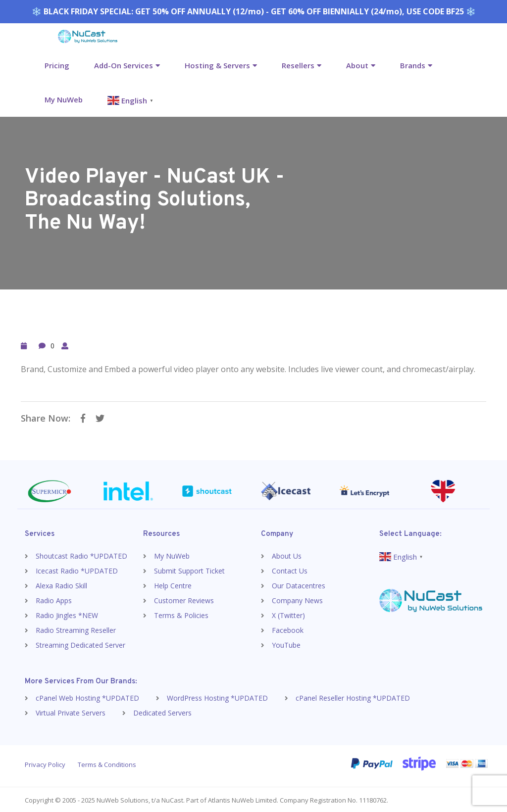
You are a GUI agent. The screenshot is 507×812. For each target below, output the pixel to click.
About (357, 65)
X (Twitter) (288, 614)
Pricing (57, 65)
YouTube (286, 644)
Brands (413, 65)
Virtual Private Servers (71, 711)
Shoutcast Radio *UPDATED (81, 554)
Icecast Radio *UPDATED (77, 569)
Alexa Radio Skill (61, 584)
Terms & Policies (181, 614)
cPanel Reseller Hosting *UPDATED (353, 696)
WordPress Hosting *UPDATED (217, 696)
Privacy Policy (45, 763)
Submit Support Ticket (189, 569)
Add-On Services (124, 65)
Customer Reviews (184, 599)
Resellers (298, 65)
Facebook (288, 629)
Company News (297, 599)
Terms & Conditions (107, 763)
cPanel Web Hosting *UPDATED (87, 696)
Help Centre (173, 584)
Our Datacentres (299, 584)
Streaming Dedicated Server (80, 644)
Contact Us (290, 569)
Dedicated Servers (162, 711)
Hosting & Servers (217, 65)
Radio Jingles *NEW (67, 614)
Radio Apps (54, 599)
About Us (287, 554)
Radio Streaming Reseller (76, 629)
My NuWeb (64, 99)
